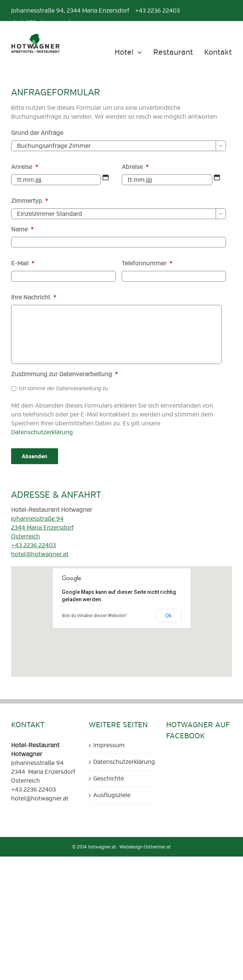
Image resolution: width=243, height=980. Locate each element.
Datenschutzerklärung (42, 432)
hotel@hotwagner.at (40, 554)
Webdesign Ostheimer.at (145, 847)
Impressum (109, 745)
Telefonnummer (147, 263)
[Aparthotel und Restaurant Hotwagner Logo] (35, 37)
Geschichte (109, 779)
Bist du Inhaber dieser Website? (94, 616)
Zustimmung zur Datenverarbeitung (65, 374)
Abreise (135, 167)
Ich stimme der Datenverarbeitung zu (63, 389)
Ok (168, 616)
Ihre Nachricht (34, 297)
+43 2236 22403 (33, 545)
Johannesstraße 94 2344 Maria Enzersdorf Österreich (43, 528)
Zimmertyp (30, 201)
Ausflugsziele (112, 795)
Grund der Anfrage (37, 133)
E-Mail (23, 263)
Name (22, 229)
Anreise (25, 167)
